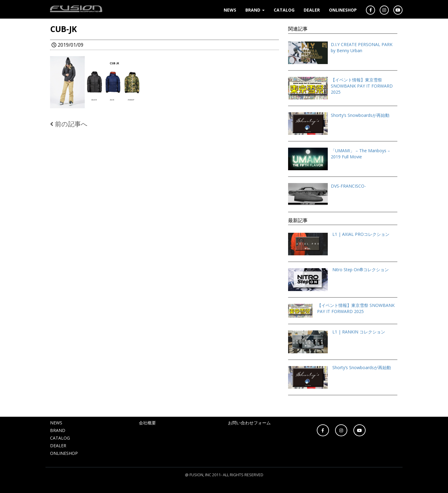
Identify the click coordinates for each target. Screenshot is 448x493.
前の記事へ (69, 124)
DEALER (312, 10)
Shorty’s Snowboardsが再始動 (360, 115)
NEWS (230, 10)
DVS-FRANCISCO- (348, 186)
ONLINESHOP (343, 10)
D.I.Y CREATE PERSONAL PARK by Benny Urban (362, 47)
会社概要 (147, 423)
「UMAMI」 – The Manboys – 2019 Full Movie (360, 154)
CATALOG (284, 10)
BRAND (255, 10)
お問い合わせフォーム (249, 423)
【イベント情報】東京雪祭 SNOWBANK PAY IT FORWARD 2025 (362, 86)
